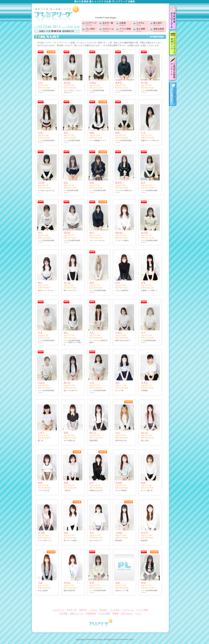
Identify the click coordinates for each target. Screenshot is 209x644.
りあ (40, 583)
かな (143, 283)
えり (92, 533)
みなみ (67, 83)
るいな (67, 283)
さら (92, 483)
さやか (41, 183)
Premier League (97, 639)
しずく (41, 433)
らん (118, 433)
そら (40, 233)
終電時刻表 (91, 613)
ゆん (66, 183)
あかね (119, 233)
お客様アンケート (173, 69)
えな (40, 83)
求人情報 (64, 613)
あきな (119, 83)
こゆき (119, 533)
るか (118, 383)
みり (143, 183)
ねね (92, 133)
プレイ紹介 (115, 610)
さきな (145, 383)
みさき (145, 233)
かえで (145, 533)
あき (92, 283)
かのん (67, 583)
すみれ (119, 483)
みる (92, 183)
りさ (92, 383)
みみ (66, 483)
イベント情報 (142, 610)
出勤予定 (83, 610)
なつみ (41, 533)
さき (40, 333)
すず (92, 583)
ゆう (92, 233)
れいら (145, 433)
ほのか (67, 233)
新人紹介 (103, 610)
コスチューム (128, 610)
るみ (118, 583)
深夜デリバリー (77, 613)
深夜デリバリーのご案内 (173, 18)
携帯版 (115, 613)
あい (40, 283)
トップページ (58, 610)
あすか (119, 183)
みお (143, 483)
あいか (67, 383)
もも (92, 333)
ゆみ (118, 133)
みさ (66, 133)
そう (143, 333)
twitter (173, 94)
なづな (145, 83)
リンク (138, 613)
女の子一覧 (72, 610)
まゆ (40, 483)
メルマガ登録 (104, 613)
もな (40, 133)
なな (66, 533)
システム (93, 610)
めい (66, 333)
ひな (118, 283)
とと (143, 133)
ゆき (66, 433)
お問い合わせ (127, 613)
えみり (41, 383)
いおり (119, 333)
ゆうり (93, 433)
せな (143, 583)
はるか (93, 83)
